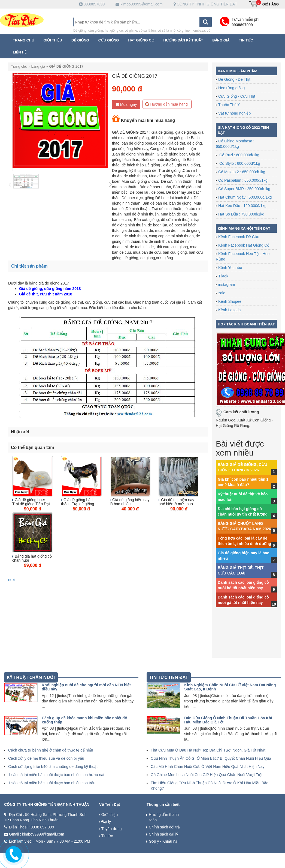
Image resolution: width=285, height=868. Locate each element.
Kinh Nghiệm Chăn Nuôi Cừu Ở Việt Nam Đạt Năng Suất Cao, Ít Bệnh (230, 687)
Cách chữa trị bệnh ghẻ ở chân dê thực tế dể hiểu (51, 750)
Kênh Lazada (230, 310)
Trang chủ (24, 40)
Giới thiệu (53, 40)
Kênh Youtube (230, 268)
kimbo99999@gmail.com (139, 4)
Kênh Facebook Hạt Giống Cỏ (244, 245)
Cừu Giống (109, 40)
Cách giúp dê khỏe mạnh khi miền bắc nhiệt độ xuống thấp (84, 720)
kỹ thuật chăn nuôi (31, 677)
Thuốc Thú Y (229, 105)
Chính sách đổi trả (164, 827)
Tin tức (246, 40)
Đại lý (106, 822)
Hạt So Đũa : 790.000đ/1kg (241, 214)
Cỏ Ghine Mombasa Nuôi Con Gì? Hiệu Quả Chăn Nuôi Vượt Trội (207, 775)
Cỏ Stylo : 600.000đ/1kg (239, 163)
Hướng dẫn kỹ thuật (183, 40)
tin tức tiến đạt (169, 677)
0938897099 (92, 4)
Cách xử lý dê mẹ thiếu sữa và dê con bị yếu (46, 758)
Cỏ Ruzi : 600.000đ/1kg (239, 155)
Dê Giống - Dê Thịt (234, 79)
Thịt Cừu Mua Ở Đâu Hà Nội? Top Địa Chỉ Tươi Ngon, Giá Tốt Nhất (208, 750)
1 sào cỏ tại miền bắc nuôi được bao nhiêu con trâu (52, 783)
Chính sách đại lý (163, 834)
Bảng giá (221, 40)
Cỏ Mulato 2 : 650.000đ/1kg (242, 172)
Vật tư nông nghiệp (234, 113)
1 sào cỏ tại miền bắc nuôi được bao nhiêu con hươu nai (56, 775)
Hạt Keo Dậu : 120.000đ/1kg (242, 206)
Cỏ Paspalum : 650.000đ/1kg (243, 180)
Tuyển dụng (112, 829)
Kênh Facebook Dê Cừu (239, 237)
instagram (227, 285)
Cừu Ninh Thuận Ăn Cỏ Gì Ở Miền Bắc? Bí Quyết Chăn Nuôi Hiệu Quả (211, 758)
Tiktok (223, 276)
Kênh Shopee (230, 301)
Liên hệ (20, 52)
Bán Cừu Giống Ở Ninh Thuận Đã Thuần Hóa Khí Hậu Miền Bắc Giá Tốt (228, 720)
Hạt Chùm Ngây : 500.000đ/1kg (245, 197)
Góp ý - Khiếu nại (164, 841)
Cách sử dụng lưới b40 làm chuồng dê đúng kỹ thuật (53, 767)
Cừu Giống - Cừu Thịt (237, 96)
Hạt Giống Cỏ (141, 40)
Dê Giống (80, 40)
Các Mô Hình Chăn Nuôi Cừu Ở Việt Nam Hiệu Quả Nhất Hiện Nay (208, 767)
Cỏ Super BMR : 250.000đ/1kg (244, 189)
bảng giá (38, 66)
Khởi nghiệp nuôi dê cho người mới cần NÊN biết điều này (86, 687)
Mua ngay (126, 104)
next (12, 580)
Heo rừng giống (231, 88)
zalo (222, 293)
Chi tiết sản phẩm (30, 266)
